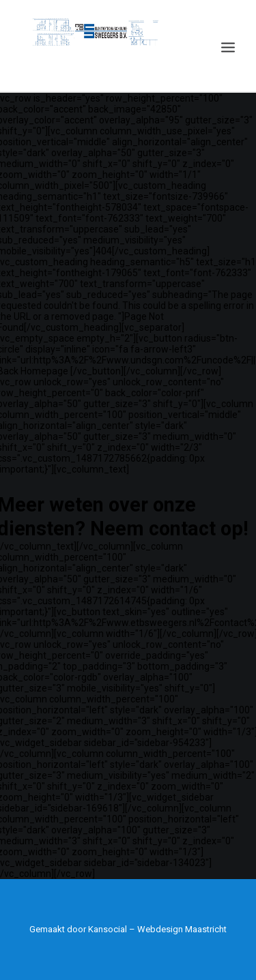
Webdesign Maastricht (182, 929)
